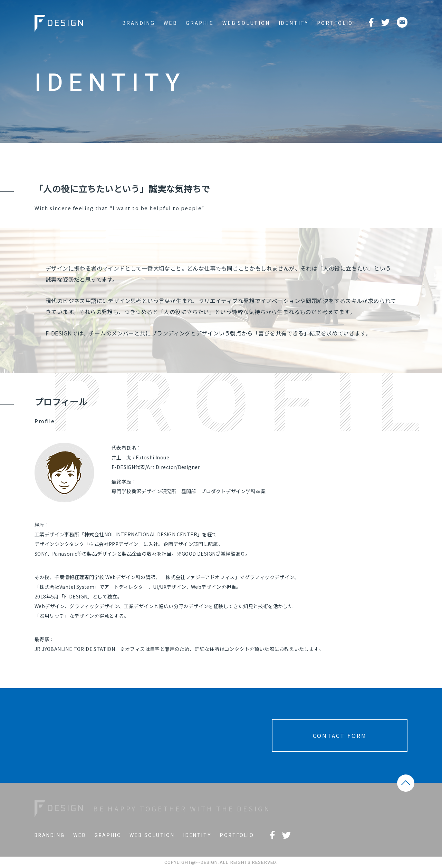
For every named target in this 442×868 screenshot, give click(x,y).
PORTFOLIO (335, 23)
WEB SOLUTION (246, 23)
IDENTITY (294, 23)
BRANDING (139, 23)
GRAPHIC (200, 23)
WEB (170, 23)
